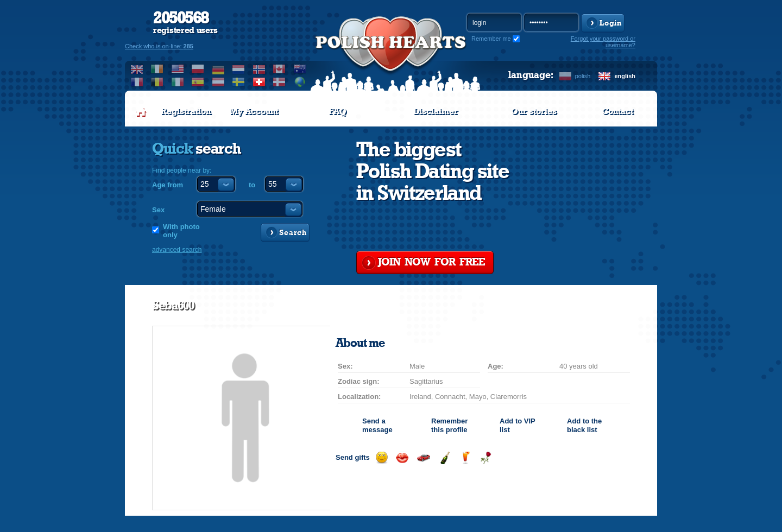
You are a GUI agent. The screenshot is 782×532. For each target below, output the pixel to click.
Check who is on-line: (159, 46)
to (252, 185)
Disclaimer (436, 111)
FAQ (338, 111)
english (625, 76)
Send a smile (381, 458)
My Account (254, 111)
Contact (617, 111)
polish (583, 76)
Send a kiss (402, 458)
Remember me (491, 39)
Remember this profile (449, 425)
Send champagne (444, 458)
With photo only (181, 231)
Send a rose (486, 458)
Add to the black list (584, 425)
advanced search (177, 250)
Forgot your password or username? (603, 42)
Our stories (534, 111)
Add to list (517, 425)
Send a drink (465, 458)
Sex (158, 210)
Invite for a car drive (423, 458)
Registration (186, 111)
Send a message (377, 425)
